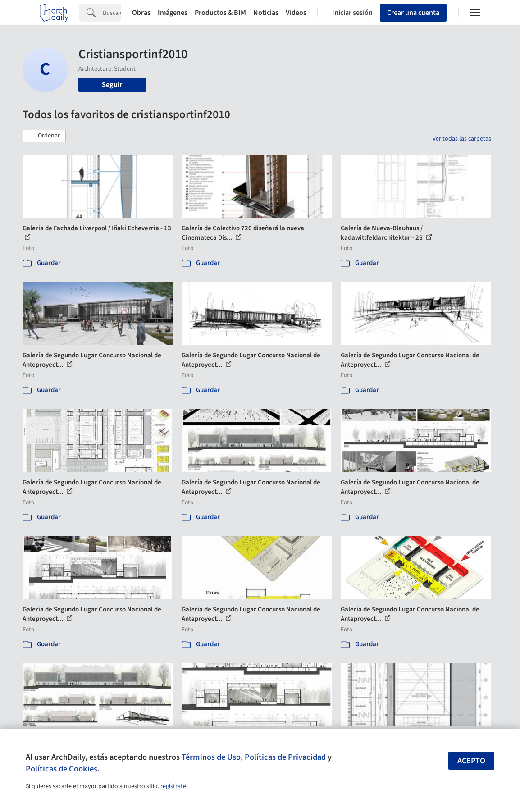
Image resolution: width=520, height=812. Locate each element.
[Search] (112, 13)
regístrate (173, 786)
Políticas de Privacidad (285, 757)
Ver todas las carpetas (462, 139)
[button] (44, 136)
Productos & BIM (220, 13)
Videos (296, 13)
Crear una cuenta (413, 13)
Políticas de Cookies (62, 769)
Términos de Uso (211, 757)
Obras (141, 13)
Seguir (112, 85)
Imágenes (173, 13)
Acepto (471, 761)
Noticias (266, 13)
